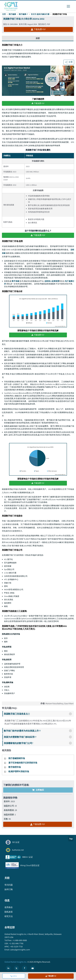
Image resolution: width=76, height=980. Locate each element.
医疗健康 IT (23, 14)
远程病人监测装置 (52, 281)
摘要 (38, 38)
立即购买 (38, 790)
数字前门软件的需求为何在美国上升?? (39, 731)
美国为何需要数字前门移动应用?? (39, 737)
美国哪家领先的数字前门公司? (39, 743)
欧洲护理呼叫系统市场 (19, 771)
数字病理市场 (15, 767)
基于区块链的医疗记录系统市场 (23, 763)
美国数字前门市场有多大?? (39, 714)
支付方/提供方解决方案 (40, 14)
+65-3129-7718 (16, 946)
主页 (4, 14)
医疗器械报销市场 (17, 758)
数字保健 (15, 281)
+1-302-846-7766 (16, 943)
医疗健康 (12, 14)
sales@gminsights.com (20, 949)
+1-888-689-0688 (20, 940)
